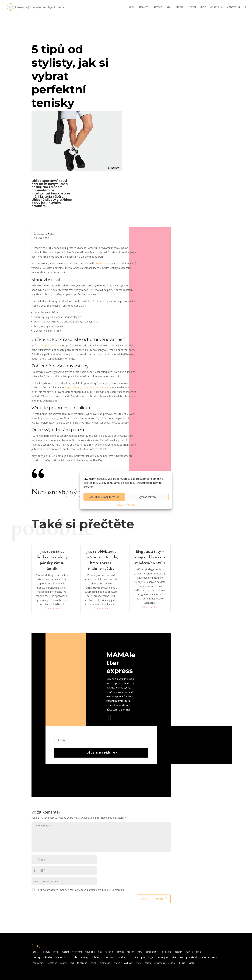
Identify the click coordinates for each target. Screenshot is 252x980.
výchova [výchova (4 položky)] (128, 963)
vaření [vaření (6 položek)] (118, 963)
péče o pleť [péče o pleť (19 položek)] (162, 957)
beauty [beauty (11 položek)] (46, 952)
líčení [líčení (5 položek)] (199, 952)
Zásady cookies (126, 505)
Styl (169, 7)
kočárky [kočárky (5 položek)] (178, 952)
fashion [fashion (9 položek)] (109, 952)
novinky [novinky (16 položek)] (84, 957)
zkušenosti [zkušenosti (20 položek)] (160, 963)
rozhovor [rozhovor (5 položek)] (52, 963)
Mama (180, 7)
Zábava (232, 7)
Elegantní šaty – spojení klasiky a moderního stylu (150, 557)
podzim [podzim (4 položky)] (122, 957)
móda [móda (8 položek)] (74, 957)
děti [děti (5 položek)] (100, 952)
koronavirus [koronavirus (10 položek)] (152, 952)
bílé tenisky (101, 263)
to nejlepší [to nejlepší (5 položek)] (82, 963)
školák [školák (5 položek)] (192, 963)
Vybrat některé (148, 497)
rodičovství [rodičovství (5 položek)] (38, 963)
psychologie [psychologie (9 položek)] (147, 957)
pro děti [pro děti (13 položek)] (134, 957)
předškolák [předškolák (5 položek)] (192, 957)
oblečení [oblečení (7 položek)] (96, 957)
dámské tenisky (49, 345)
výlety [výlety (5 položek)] (138, 963)
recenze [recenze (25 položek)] (205, 957)
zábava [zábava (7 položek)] (172, 963)
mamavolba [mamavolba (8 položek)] (62, 957)
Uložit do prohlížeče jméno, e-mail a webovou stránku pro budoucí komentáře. (80, 890)
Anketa (215, 7)
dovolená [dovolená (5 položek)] (90, 952)
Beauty (143, 7)
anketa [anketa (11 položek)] (36, 952)
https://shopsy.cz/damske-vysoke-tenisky (88, 387)
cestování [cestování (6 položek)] (77, 952)
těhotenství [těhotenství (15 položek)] (105, 963)
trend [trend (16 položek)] (94, 963)
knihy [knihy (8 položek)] (140, 952)
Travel (192, 7)
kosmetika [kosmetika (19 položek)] (166, 952)
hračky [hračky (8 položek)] (130, 952)
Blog (203, 7)
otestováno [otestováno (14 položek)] (109, 957)
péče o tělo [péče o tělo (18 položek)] (177, 957)
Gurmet (157, 7)
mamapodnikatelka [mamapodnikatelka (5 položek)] (43, 957)
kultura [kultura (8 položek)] (189, 952)
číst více (52, 608)
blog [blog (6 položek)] (56, 952)
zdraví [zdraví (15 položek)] (148, 963)
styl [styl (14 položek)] (72, 963)
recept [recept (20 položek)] (216, 957)
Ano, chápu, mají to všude (104, 497)
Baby (132, 7)
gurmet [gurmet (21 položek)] (120, 952)
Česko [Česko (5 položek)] (182, 963)
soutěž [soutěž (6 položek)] (64, 963)
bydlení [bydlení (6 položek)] (65, 952)
